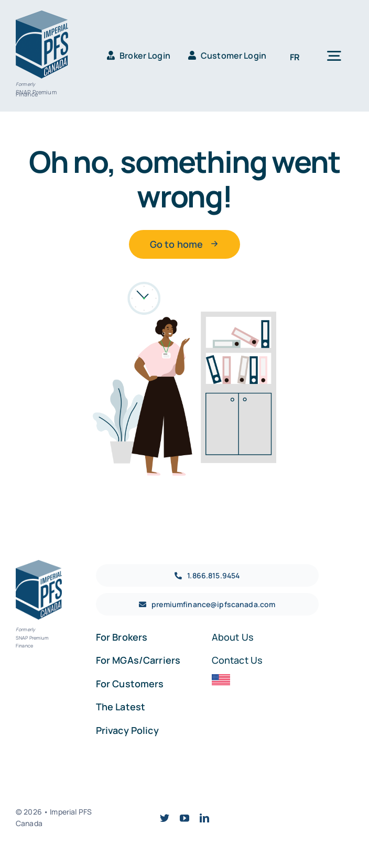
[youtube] (184, 818)
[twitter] (165, 818)
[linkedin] (204, 818)
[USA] (221, 679)
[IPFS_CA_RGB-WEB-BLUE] (42, 15)
